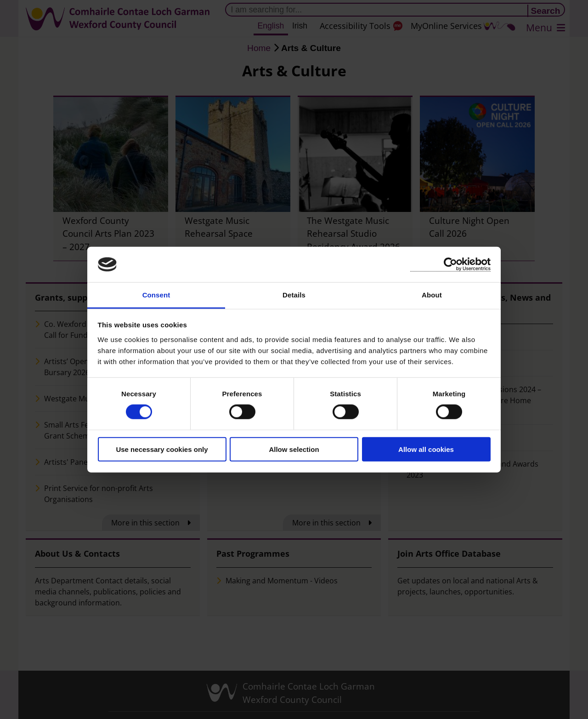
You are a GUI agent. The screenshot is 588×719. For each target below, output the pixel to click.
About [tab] (432, 295)
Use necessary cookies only (162, 449)
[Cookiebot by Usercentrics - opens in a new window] (450, 265)
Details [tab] (294, 295)
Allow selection (294, 449)
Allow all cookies (426, 449)
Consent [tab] (156, 295)
